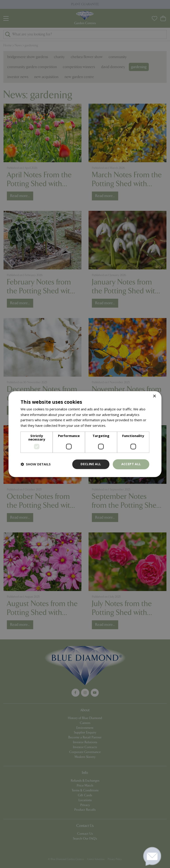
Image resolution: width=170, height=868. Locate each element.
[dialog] (85, 434)
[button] (36, 464)
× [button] (154, 396)
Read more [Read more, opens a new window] (115, 426)
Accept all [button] (131, 464)
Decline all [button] (91, 464)
